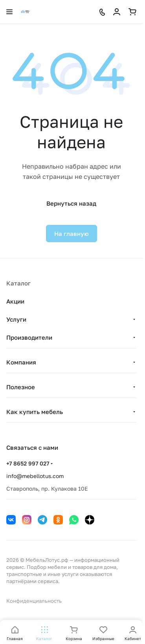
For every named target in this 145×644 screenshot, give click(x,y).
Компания (21, 362)
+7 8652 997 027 (28, 463)
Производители (29, 337)
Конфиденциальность (34, 601)
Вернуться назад (71, 203)
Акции (15, 301)
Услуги (16, 319)
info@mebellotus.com (35, 476)
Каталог (18, 283)
